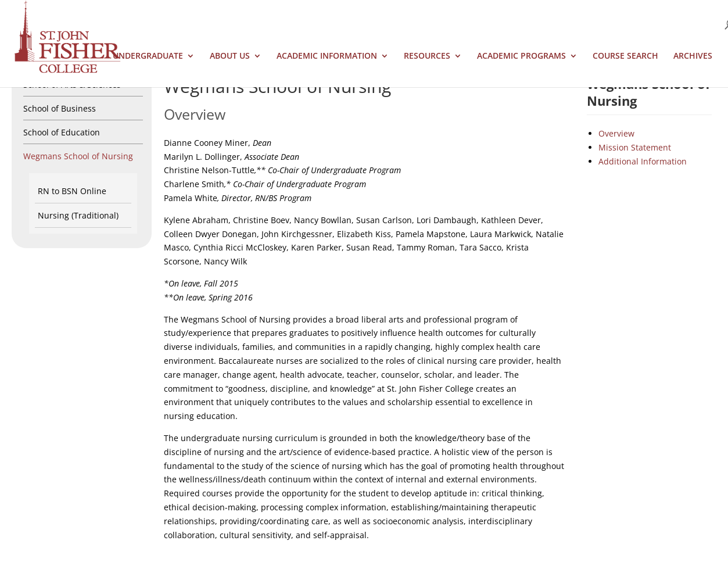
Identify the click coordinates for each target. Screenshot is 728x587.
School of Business (60, 108)
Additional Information (643, 161)
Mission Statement (635, 147)
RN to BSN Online (72, 191)
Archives (693, 56)
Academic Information (327, 56)
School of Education (62, 132)
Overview (616, 133)
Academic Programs (521, 56)
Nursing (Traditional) (78, 215)
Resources (427, 56)
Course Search (625, 56)
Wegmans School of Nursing (78, 156)
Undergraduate (148, 56)
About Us (230, 56)
